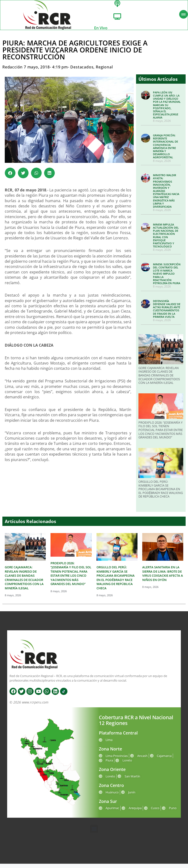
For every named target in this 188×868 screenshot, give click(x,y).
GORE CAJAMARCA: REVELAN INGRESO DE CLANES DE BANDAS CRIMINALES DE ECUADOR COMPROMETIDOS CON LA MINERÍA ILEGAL (159, 380)
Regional (104, 71)
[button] (10, 177)
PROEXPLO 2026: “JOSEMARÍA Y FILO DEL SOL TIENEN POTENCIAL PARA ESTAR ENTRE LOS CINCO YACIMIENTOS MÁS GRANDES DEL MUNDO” (161, 434)
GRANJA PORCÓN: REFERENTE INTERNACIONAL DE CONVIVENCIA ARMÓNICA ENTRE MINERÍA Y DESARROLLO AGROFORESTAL (165, 151)
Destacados (82, 71)
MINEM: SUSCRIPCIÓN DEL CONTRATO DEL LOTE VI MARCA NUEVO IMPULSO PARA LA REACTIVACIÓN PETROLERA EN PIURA (167, 278)
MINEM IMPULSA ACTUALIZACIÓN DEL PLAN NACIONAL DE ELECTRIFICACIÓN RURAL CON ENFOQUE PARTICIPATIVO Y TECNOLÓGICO (166, 240)
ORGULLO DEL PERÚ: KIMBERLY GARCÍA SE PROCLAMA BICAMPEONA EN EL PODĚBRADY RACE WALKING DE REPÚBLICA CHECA (161, 493)
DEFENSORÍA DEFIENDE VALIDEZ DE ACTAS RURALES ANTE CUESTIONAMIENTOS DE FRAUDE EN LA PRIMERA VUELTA (167, 313)
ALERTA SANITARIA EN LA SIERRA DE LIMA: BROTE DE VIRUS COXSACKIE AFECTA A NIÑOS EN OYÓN (163, 578)
